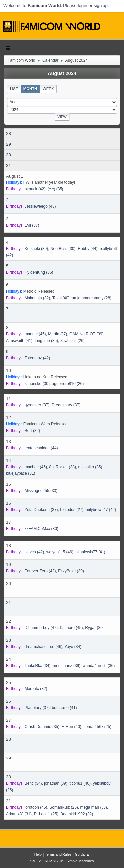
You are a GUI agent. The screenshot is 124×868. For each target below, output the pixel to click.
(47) (41, 628)
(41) (19, 341)
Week (48, 89)
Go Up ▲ (82, 854)
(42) (35, 189)
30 (8, 155)
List (14, 89)
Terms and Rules (58, 854)
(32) (38, 298)
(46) (60, 552)
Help (38, 854)
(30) (63, 249)
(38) (63, 467)
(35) (55, 189)
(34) (73, 647)
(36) (39, 272)
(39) (37, 249)
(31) (21, 473)
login (82, 5)
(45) (35, 334)
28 (8, 134)
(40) (61, 298)
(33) (41, 491)
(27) (72, 510)
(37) (32, 225)
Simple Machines (80, 861)
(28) (92, 298)
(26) (72, 341)
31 (8, 165)
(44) (87, 249)
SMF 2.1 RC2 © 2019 (47, 861)
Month (30, 89)
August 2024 (62, 73)
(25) (98, 727)
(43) (40, 206)
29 (8, 144)
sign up (101, 5)
